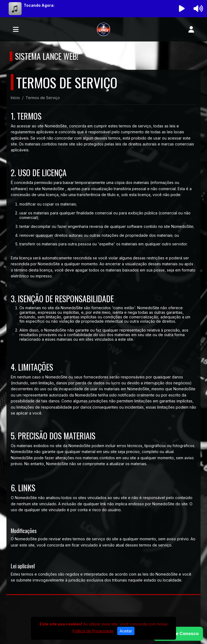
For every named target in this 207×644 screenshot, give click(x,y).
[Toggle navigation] (16, 29)
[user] (191, 29)
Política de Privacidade (93, 631)
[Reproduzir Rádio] (182, 9)
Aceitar (126, 631)
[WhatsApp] (178, 634)
